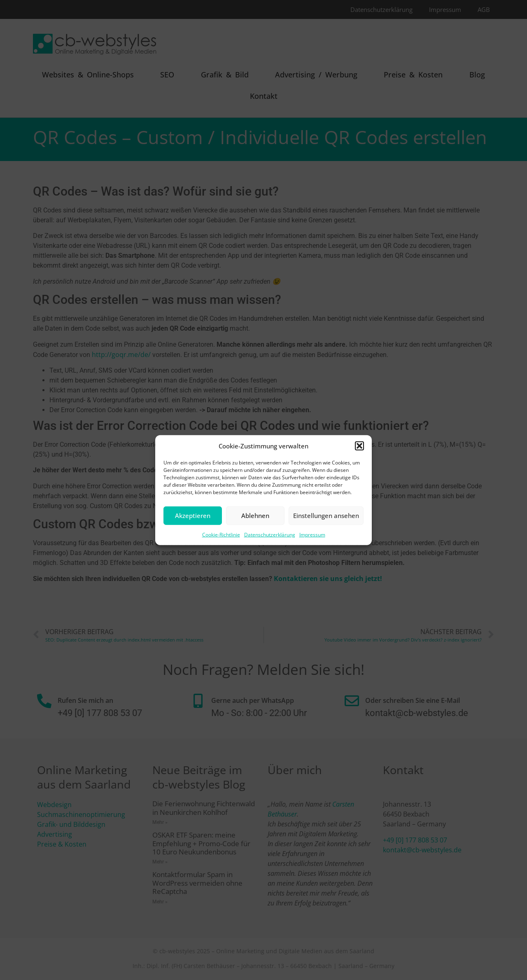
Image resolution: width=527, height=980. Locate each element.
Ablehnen (255, 516)
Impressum (312, 534)
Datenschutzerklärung (270, 534)
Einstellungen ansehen (326, 516)
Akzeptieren (193, 516)
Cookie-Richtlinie (221, 534)
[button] (359, 446)
